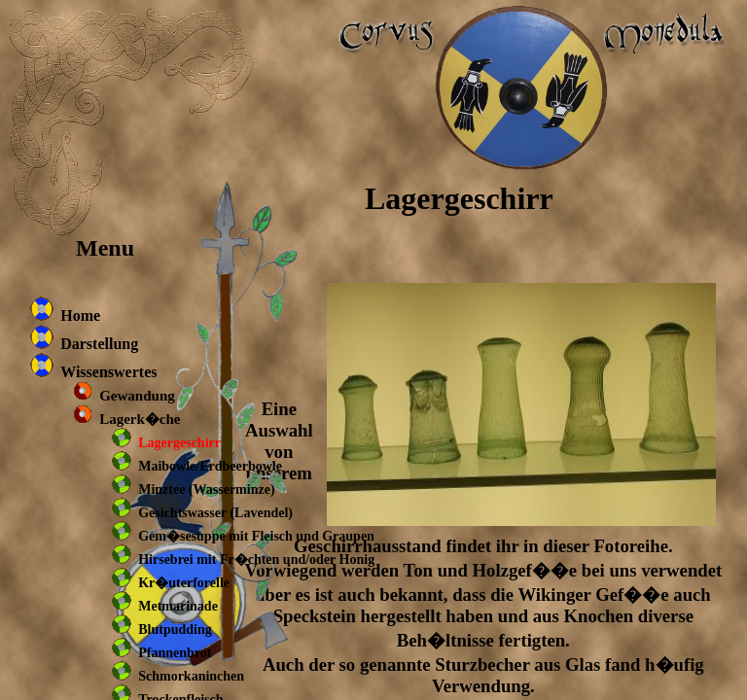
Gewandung (137, 396)
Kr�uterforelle (184, 583)
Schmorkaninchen (191, 676)
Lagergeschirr (179, 443)
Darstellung (99, 344)
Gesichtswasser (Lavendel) (215, 513)
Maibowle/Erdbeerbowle (210, 466)
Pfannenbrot (175, 653)
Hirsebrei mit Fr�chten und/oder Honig (256, 560)
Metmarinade (178, 606)
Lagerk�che (140, 419)
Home (80, 315)
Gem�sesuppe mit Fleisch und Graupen (256, 536)
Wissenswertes (108, 372)
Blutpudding (175, 630)
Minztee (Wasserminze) (206, 490)
